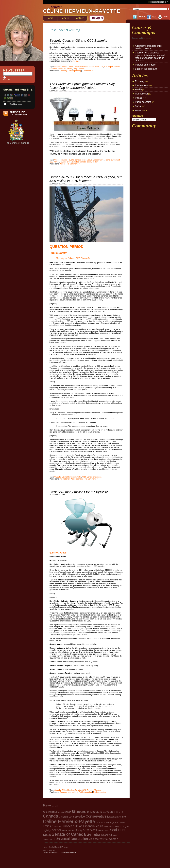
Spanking (107, 835)
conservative (94, 67)
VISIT (154, 17)
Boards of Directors (89, 812)
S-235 (93, 830)
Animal (52, 812)
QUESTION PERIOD (66, 247)
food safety (114, 826)
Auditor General (61, 67)
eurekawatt (115, 160)
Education (120, 822)
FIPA (106, 826)
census (78, 160)
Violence (94, 839)
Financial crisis (93, 826)
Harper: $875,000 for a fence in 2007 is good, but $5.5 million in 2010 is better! (85, 179)
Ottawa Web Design (50, 852)
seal (107, 830)
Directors (100, 822)
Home (45, 847)
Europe (56, 826)
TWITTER (142, 17)
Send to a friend (16, 104)
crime (108, 160)
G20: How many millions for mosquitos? (79, 492)
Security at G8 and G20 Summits (73, 258)
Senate (51, 847)
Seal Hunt (118, 830)
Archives (7, 79)
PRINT (166, 17)
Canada (58, 477)
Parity (79, 830)
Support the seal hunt (146, 69)
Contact (58, 847)
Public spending (74, 71)
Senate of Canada (65, 69)
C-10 (116, 812)
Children (63, 817)
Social (138, 106)
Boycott (108, 812)
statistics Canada (79, 162)
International (65, 479)
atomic (61, 812)
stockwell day (92, 162)
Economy (63, 71)
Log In (165, 2)
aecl (45, 812)
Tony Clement (79, 69)
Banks (68, 812)
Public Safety (58, 253)
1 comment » (87, 71)
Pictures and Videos (145, 65)
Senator (94, 834)
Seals (47, 835)
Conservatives (99, 160)
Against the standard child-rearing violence (149, 47)
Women (139, 110)
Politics (62, 164)
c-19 (121, 812)
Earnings (110, 822)
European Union (72, 826)
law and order (66, 162)
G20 (102, 67)
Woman (104, 839)
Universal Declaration (72, 839)
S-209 (86, 830)
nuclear (72, 830)
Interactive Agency (69, 852)
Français (65, 847)
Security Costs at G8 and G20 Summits (78, 41)
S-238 (101, 830)
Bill (74, 812)
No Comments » (73, 164)
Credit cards (114, 817)
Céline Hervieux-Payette (78, 67)
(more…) (76, 61)
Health (138, 90)
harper (110, 67)
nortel (65, 830)
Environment (142, 85)
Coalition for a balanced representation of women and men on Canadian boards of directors (150, 57)
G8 (105, 67)
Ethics (47, 826)
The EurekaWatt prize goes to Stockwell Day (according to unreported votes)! (82, 86)
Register (156, 2)
